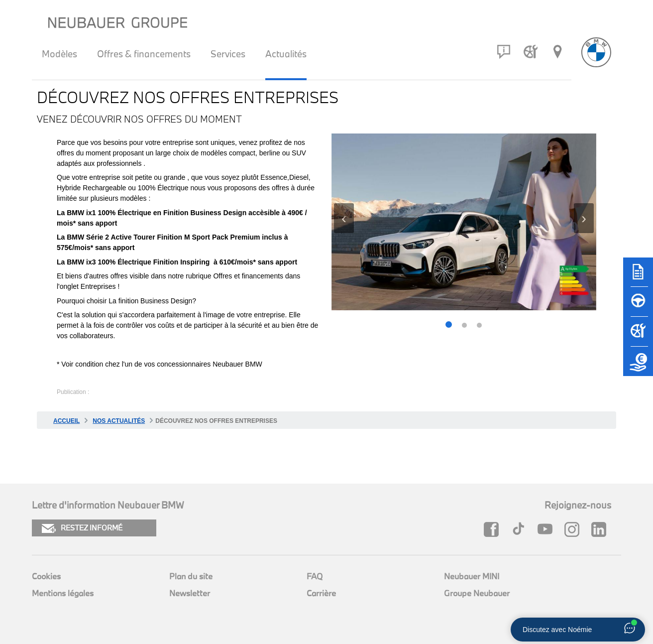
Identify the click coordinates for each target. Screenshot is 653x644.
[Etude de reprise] (638, 366)
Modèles (59, 54)
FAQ (315, 576)
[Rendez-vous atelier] (531, 52)
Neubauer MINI (472, 576)
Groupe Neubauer (477, 593)
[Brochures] (638, 276)
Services (228, 54)
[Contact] (504, 52)
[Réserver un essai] (638, 306)
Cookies (46, 576)
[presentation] (344, 218)
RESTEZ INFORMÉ (82, 528)
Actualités (286, 54)
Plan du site (191, 576)
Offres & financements (144, 54)
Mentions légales (63, 593)
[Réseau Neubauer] (557, 52)
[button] (449, 325)
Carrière (321, 593)
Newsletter (190, 593)
